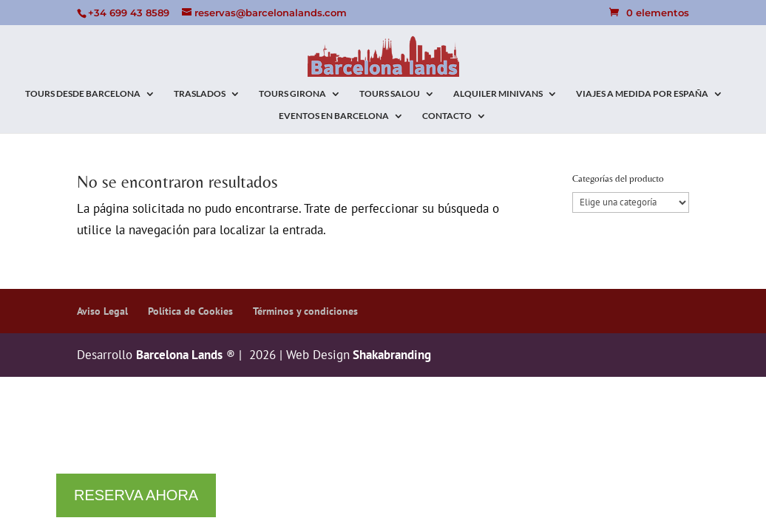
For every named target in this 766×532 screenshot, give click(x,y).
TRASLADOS (200, 94)
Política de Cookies (190, 311)
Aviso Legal (102, 311)
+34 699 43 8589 (129, 13)
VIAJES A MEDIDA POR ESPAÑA (642, 94)
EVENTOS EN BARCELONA (334, 116)
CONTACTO (447, 116)
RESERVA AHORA (136, 495)
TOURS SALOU (390, 94)
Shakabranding (390, 355)
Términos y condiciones (305, 311)
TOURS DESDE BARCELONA (83, 94)
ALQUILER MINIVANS (498, 94)
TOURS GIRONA (292, 94)
